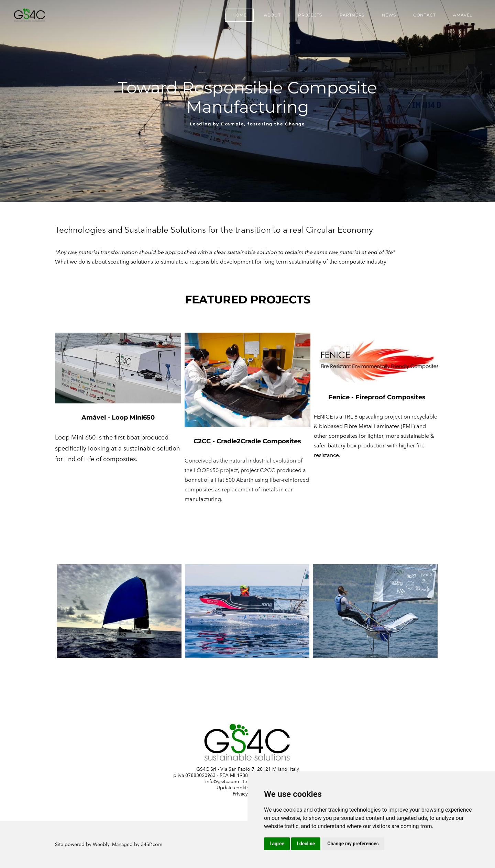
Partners (352, 15)
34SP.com (152, 844)
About (272, 15)
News (389, 15)
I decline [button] (306, 844)
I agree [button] (277, 844)
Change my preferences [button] (353, 844)
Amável (463, 15)
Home (239, 15)
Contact (424, 15)
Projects (310, 15)
